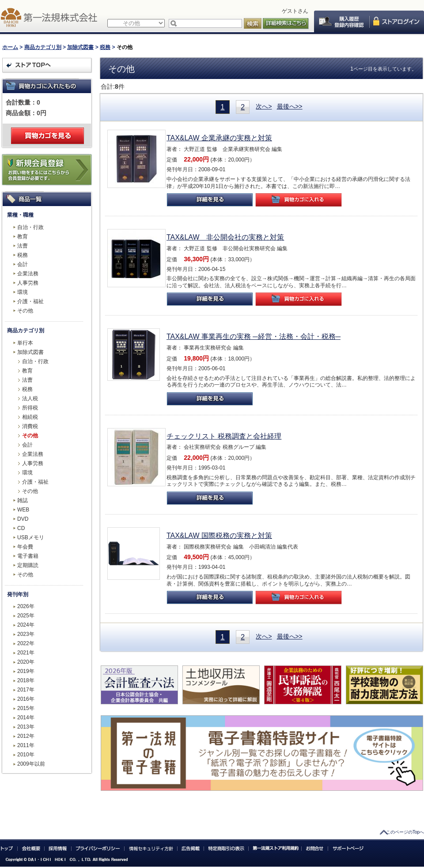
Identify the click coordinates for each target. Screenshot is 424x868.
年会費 (25, 547)
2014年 (26, 718)
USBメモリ (31, 537)
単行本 (25, 343)
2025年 (26, 616)
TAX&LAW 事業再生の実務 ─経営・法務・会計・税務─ (254, 336)
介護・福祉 (30, 301)
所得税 (30, 408)
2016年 (26, 699)
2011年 (26, 745)
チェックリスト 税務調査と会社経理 (224, 436)
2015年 (26, 708)
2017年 (26, 690)
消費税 (30, 426)
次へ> (264, 106)
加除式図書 (80, 47)
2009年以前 (31, 764)
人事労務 (28, 283)
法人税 (30, 398)
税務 (105, 47)
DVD (23, 519)
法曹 (23, 246)
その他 (25, 311)
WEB (23, 510)
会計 (23, 264)
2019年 (26, 671)
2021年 (26, 653)
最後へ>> (290, 106)
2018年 (26, 680)
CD (21, 528)
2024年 (26, 625)
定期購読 (28, 565)
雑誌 (23, 500)
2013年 (26, 727)
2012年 (26, 736)
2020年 (26, 662)
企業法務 (28, 274)
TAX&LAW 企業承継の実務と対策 (219, 138)
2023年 (26, 634)
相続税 (30, 417)
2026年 (26, 606)
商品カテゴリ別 (43, 47)
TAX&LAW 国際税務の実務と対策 (219, 535)
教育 (23, 237)
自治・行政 (30, 227)
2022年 (26, 643)
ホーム (10, 47)
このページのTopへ (405, 832)
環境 (23, 292)
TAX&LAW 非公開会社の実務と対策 (225, 237)
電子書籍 (28, 556)
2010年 (26, 755)
